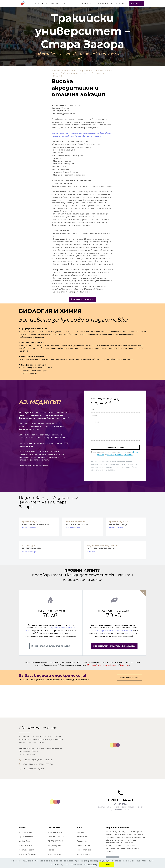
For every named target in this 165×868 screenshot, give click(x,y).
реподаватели (27, 837)
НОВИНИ (120, 3)
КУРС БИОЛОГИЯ (69, 3)
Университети (25, 845)
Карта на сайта (84, 854)
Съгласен (107, 865)
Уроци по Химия (55, 832)
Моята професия (26, 850)
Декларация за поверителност (119, 455)
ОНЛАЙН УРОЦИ (87, 3)
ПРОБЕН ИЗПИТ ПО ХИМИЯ (51, 611)
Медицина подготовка (129, 677)
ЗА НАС (38, 3)
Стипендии (82, 841)
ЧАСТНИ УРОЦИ (105, 3)
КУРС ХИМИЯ (52, 3)
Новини (80, 832)
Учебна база (24, 841)
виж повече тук (29, 528)
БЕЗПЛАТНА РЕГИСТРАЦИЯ (115, 447)
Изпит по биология (28, 854)
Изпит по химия (55, 854)
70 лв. (51, 615)
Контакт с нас (137, 3)
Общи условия (83, 845)
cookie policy (92, 865)
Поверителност (84, 850)
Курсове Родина (26, 832)
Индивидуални (55, 845)
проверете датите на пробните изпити (115, 630)
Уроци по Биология (57, 837)
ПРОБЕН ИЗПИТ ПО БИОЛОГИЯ (114, 611)
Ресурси (51, 850)
